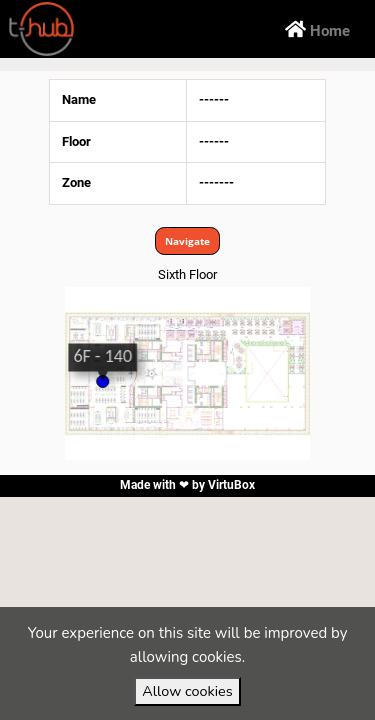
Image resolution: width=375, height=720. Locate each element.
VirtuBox (231, 485)
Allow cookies (187, 691)
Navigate (187, 241)
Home (317, 29)
